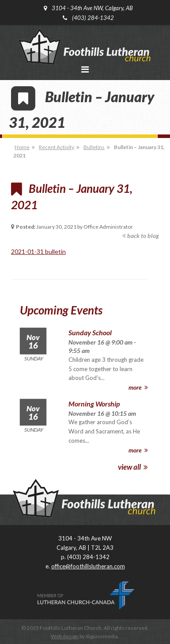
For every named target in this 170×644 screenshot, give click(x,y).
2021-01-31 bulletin (38, 251)
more (138, 387)
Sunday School (90, 332)
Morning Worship (94, 404)
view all (133, 467)
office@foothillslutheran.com (88, 566)
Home (22, 147)
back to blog (141, 236)
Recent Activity (57, 147)
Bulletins (94, 147)
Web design (65, 636)
